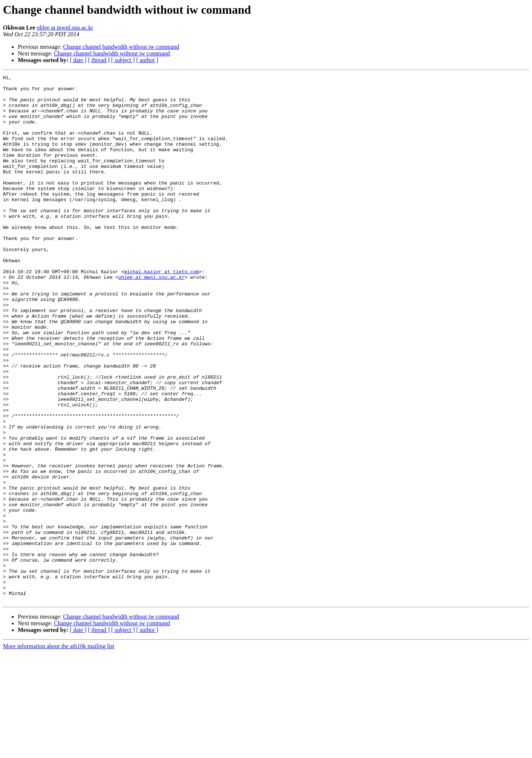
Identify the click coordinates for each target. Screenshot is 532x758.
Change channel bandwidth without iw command (121, 47)
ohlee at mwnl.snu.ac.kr (65, 28)
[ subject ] (123, 60)
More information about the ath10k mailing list (59, 752)
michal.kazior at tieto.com (162, 311)
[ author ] (147, 60)
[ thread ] (99, 60)
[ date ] (78, 60)
